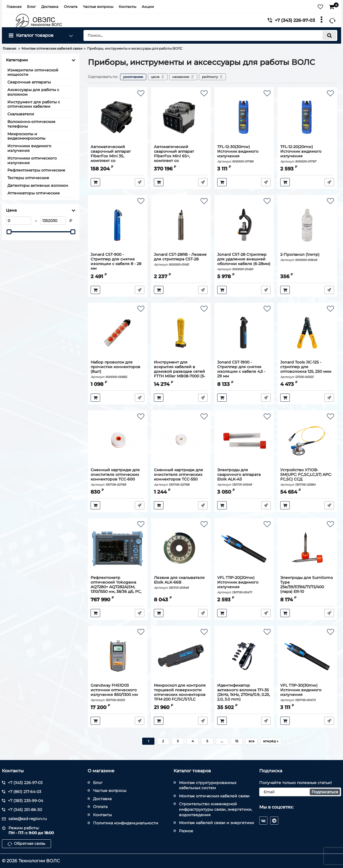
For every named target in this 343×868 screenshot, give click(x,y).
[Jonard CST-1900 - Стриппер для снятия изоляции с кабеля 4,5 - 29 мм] (244, 333)
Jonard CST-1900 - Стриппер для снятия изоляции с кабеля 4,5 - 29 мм (244, 372)
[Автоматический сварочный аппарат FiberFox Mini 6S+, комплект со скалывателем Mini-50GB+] (181, 117)
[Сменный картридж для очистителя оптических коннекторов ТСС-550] (181, 440)
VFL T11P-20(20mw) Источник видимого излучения (244, 585)
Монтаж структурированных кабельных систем (208, 785)
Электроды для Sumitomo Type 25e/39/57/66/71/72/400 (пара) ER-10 (307, 587)
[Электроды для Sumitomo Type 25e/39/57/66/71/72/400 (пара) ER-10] (307, 548)
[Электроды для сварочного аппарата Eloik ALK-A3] (244, 440)
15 (237, 741)
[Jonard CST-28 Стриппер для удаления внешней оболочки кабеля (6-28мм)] (244, 225)
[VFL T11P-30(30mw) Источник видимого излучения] (307, 656)
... (222, 741)
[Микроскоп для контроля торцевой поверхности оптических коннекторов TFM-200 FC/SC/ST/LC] (181, 656)
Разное (186, 831)
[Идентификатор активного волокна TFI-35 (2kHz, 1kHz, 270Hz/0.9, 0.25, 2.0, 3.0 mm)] (244, 656)
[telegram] (274, 821)
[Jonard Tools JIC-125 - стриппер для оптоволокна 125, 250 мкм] (307, 333)
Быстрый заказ (140, 182)
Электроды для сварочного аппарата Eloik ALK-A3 (244, 477)
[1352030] (53, 221)
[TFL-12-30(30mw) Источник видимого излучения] (244, 117)
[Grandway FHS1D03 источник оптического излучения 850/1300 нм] (117, 656)
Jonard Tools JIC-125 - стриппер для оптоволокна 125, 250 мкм (307, 369)
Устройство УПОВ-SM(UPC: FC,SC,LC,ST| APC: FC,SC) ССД (307, 477)
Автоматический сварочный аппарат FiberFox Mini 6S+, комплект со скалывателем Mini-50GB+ (181, 158)
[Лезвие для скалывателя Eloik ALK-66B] (181, 548)
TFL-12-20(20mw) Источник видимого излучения (307, 154)
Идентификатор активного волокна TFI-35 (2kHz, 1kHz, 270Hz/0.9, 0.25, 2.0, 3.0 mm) (244, 695)
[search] (210, 35)
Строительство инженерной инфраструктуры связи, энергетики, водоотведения (216, 809)
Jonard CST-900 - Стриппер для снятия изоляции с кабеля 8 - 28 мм (117, 264)
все (252, 741)
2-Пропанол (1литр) (307, 257)
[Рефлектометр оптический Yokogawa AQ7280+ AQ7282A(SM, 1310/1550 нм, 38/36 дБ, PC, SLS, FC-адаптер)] (117, 548)
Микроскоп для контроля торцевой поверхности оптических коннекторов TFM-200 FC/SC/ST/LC (181, 695)
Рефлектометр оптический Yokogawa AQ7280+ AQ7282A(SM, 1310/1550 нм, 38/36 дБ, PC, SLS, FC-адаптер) (117, 589)
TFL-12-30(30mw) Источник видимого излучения (244, 154)
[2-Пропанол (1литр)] (307, 225)
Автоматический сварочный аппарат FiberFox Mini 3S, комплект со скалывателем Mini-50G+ (117, 158)
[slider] (9, 232)
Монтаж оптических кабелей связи (214, 796)
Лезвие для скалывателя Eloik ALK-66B (181, 582)
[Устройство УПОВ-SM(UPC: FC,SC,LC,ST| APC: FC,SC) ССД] (307, 440)
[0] (19, 221)
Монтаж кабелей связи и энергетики (217, 823)
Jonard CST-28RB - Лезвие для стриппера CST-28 (181, 259)
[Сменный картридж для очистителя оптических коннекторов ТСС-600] (117, 440)
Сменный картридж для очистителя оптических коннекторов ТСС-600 (117, 477)
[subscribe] (300, 792)
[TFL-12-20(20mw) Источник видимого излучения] (307, 117)
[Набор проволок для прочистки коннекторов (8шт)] (117, 333)
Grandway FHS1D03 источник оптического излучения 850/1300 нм (117, 693)
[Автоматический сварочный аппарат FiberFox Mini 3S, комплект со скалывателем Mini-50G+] (117, 117)
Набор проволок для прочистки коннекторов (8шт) (117, 369)
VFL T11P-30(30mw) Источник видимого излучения (307, 693)
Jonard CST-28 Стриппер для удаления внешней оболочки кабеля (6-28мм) (244, 262)
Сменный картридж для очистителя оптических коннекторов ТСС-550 (181, 477)
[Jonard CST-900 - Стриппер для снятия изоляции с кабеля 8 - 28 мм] (117, 225)
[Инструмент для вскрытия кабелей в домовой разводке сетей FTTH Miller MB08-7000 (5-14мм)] (181, 333)
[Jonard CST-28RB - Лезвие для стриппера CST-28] (181, 225)
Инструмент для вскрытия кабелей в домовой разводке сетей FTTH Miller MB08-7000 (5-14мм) (181, 374)
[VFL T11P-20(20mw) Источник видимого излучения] (244, 548)
